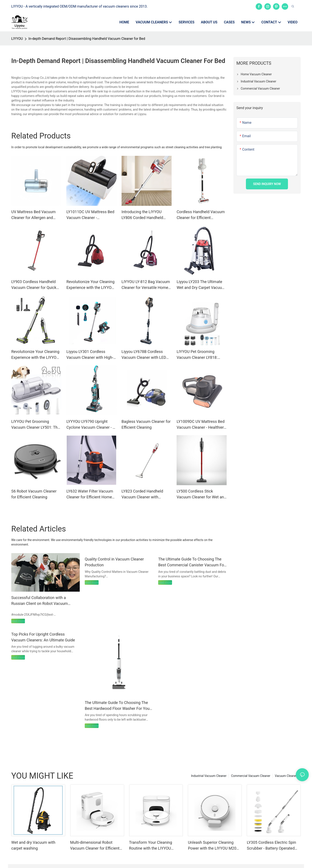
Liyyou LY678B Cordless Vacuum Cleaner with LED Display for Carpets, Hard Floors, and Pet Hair (144, 355)
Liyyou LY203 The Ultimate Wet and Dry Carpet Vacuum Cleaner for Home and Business (201, 285)
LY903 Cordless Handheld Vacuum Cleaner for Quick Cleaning (34, 285)
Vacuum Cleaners (287, 776)
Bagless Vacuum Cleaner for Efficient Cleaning (146, 424)
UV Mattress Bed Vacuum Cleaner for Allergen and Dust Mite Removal (33, 215)
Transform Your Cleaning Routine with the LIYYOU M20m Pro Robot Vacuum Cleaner (151, 846)
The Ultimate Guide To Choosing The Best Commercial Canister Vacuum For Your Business (192, 562)
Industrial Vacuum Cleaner (209, 776)
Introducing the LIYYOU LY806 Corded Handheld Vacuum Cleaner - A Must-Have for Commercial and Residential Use (144, 215)
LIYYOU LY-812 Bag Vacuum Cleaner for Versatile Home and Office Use (146, 285)
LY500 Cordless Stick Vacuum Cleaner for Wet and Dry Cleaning (201, 494)
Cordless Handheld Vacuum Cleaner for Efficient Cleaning (201, 215)
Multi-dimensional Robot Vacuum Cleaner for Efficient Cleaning (95, 846)
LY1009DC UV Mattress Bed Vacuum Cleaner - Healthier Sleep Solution (201, 425)
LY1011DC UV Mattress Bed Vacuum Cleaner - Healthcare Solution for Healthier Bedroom (90, 215)
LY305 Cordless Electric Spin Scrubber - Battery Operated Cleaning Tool (271, 846)
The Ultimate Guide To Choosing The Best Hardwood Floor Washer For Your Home (118, 706)
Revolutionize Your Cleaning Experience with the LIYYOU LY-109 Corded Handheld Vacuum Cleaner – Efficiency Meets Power (36, 355)
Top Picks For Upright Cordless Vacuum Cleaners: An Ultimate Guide (43, 637)
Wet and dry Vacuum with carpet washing (33, 845)
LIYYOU (17, 39)
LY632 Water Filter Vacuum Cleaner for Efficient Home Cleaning (90, 494)
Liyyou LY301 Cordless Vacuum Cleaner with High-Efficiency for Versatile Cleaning (90, 355)
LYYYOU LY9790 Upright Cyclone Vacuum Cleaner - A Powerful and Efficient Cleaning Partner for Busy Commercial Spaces (91, 425)
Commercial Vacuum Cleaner (251, 776)
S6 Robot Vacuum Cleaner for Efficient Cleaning (34, 494)
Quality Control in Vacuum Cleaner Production (114, 562)
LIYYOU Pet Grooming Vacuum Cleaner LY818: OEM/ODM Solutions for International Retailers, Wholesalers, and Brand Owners (197, 355)
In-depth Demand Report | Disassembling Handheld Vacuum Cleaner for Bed (87, 39)
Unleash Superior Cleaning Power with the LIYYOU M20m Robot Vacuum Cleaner (214, 846)
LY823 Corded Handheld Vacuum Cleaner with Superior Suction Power (142, 494)
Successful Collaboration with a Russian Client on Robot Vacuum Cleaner (40, 601)
